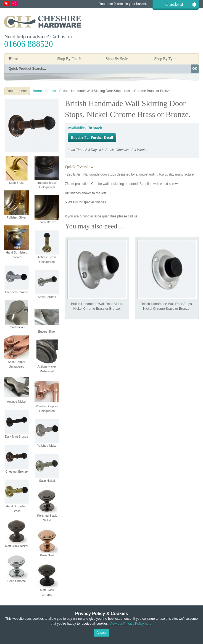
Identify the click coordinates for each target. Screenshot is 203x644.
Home (14, 59)
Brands (51, 91)
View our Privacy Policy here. (131, 624)
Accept (101, 633)
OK (195, 69)
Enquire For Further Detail (92, 137)
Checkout (174, 4)
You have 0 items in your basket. (123, 4)
